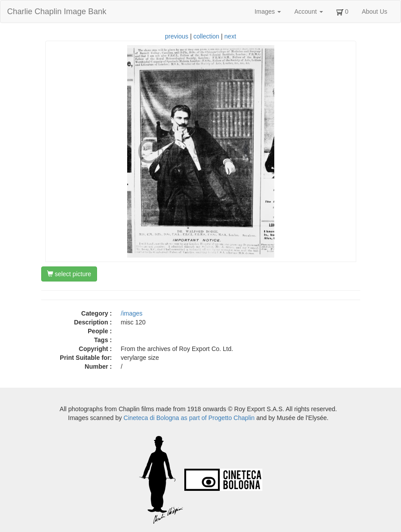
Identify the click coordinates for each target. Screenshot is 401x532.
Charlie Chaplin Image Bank (57, 12)
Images (268, 12)
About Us (374, 12)
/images (132, 313)
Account (308, 12)
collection (206, 36)
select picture (69, 274)
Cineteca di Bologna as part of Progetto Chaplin (189, 418)
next (230, 36)
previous (177, 36)
